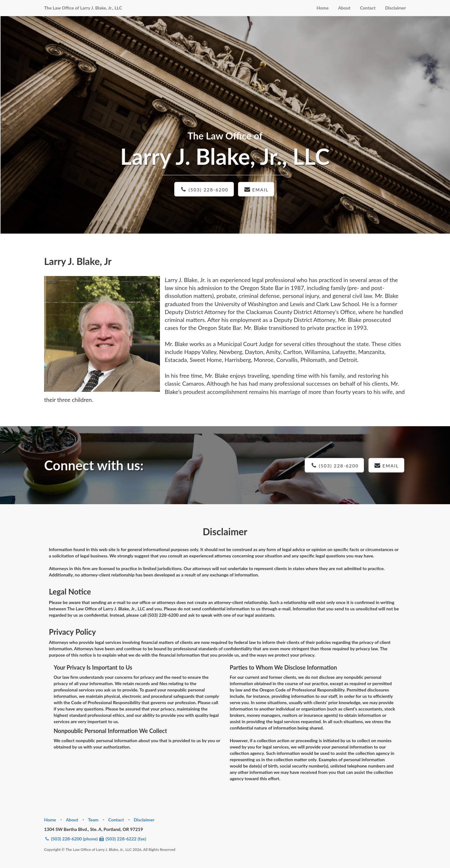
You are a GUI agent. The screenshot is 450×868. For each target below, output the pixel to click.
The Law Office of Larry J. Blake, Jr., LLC (83, 8)
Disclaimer (395, 8)
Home (323, 8)
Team (93, 820)
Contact (368, 8)
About (344, 8)
